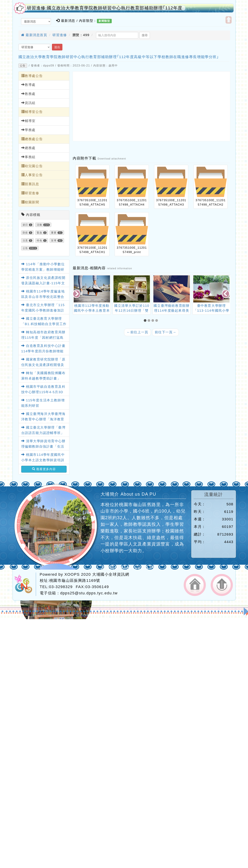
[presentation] (77, 294)
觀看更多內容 (44, 469)
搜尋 (145, 35)
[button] (146, 321)
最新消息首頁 (34, 35)
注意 (25, 240)
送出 (57, 47)
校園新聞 (30, 202)
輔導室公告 (32, 112)
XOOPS (72, 574)
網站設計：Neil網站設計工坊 (25, 584)
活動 (39, 225)
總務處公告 (32, 139)
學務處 (28, 130)
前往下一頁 (166, 332)
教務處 (28, 94)
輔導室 (28, 121)
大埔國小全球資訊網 (111, 574)
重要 (54, 233)
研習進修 (60, 35)
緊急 (39, 233)
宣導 (54, 240)
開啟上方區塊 (229, 20)
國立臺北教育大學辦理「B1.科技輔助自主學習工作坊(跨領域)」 (44, 324)
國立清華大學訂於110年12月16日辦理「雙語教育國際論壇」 (132, 311)
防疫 (25, 233)
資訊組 (28, 103)
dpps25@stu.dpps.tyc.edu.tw (89, 593)
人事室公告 (32, 175)
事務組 (28, 157)
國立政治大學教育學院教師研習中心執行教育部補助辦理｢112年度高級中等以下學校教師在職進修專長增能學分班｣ (119, 57)
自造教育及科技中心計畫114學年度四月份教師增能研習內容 (43, 351)
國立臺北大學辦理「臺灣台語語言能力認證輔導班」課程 (43, 433)
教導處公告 (32, 76)
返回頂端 (222, 585)
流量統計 (213, 494)
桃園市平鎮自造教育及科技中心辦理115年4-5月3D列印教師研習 (43, 392)
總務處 (28, 148)
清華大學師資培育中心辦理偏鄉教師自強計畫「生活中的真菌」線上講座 (43, 446)
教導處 (28, 85)
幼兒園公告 (32, 166)
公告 (23, 66)
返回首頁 (195, 585)
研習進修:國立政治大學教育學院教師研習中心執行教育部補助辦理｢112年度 (105, 8)
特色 (39, 240)
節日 (25, 225)
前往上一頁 (138, 332)
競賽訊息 (30, 184)
